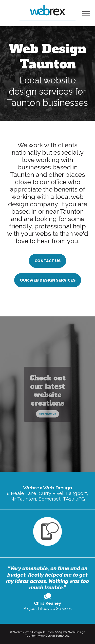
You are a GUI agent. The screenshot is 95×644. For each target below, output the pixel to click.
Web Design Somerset (53, 636)
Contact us (48, 261)
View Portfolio (47, 407)
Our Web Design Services (48, 280)
